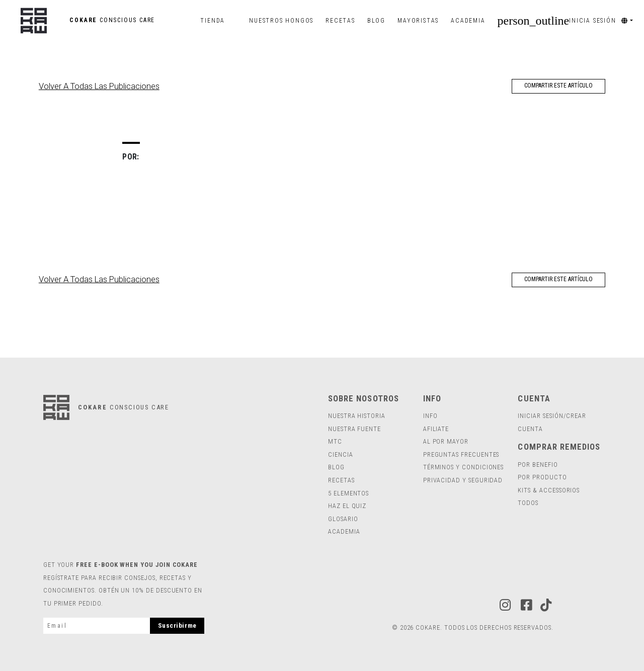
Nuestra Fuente (354, 429)
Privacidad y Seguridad (463, 480)
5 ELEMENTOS (348, 493)
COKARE (88, 20)
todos (528, 503)
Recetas (340, 21)
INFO (430, 416)
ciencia (341, 454)
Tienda (213, 21)
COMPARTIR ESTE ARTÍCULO (558, 86)
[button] (631, 21)
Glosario (343, 519)
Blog (379, 21)
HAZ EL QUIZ (347, 506)
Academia (468, 21)
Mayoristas (418, 21)
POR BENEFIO (538, 465)
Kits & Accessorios (549, 490)
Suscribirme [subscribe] (177, 625)
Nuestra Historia (357, 416)
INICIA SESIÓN (557, 21)
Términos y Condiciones (464, 467)
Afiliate (436, 429)
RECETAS (341, 480)
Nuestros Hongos (281, 21)
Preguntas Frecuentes (461, 454)
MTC (335, 441)
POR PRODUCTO (542, 477)
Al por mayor (446, 441)
